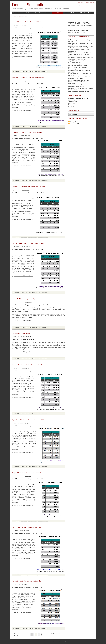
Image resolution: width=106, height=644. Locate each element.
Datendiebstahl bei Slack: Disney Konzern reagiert (81, 46)
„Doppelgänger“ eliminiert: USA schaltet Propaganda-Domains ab (78, 62)
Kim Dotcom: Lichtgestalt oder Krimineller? (79, 80)
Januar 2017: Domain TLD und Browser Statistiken (27, 132)
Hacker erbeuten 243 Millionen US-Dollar (79, 48)
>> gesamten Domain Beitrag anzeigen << (23, 110)
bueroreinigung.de (73, 105)
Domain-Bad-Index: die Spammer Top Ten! (25, 299)
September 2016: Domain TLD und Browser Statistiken (29, 420)
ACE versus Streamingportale (76, 64)
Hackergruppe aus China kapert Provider (79, 91)
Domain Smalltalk (28, 5)
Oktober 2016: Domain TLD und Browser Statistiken (28, 365)
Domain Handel (68, 13)
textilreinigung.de (73, 103)
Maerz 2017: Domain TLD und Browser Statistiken (27, 22)
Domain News (16, 13)
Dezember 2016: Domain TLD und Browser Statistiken (29, 187)
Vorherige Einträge (16, 635)
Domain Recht (25, 13)
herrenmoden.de (73, 100)
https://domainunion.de (75, 27)
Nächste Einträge (56, 634)
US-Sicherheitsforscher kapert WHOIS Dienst (80, 53)
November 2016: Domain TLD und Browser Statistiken (29, 243)
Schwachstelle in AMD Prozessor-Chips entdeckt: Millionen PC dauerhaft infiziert (81, 78)
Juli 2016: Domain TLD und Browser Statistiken (27, 527)
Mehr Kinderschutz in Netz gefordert (78, 66)
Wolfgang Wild (25, 25)
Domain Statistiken (57, 13)
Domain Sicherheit (35, 13)
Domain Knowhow (46, 13)
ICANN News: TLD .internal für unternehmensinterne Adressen (76, 86)
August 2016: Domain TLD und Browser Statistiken (28, 473)
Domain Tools (88, 13)
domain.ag (71, 107)
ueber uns (57, 641)
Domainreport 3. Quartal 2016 (21, 333)
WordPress (69, 641)
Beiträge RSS (73, 122)
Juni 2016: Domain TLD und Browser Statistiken (27, 581)
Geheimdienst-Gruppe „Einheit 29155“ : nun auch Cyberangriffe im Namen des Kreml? (81, 58)
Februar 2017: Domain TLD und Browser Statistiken (28, 78)
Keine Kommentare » (43, 71)
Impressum (50, 641)
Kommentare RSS (74, 124)
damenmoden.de (73, 102)
